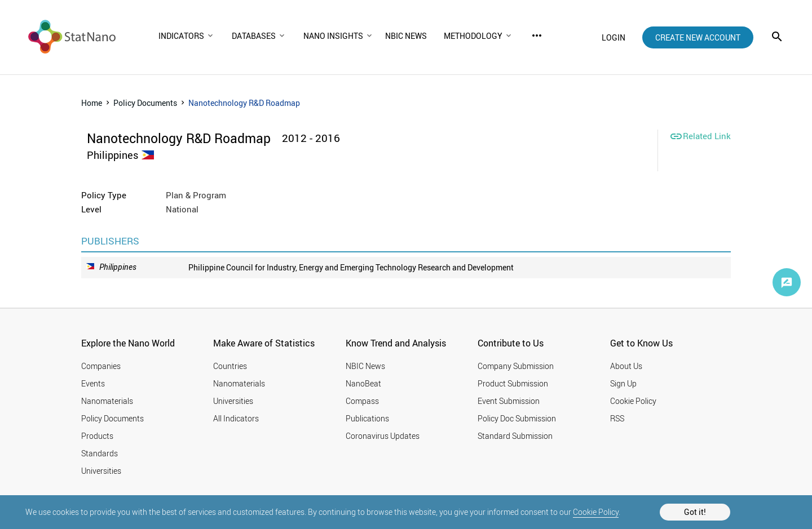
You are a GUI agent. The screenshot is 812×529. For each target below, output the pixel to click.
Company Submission (516, 366)
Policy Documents (145, 103)
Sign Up (623, 383)
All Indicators (236, 418)
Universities (101, 471)
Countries (230, 366)
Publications (367, 418)
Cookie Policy (596, 512)
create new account (698, 37)
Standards (100, 453)
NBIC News (365, 366)
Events (93, 383)
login (614, 37)
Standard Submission (515, 436)
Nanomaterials (107, 401)
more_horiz (537, 35)
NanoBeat (363, 383)
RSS (617, 418)
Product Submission (513, 383)
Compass (362, 401)
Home (92, 103)
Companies (101, 366)
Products (97, 436)
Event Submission (509, 401)
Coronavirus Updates (383, 436)
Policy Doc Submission (517, 418)
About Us (626, 366)
